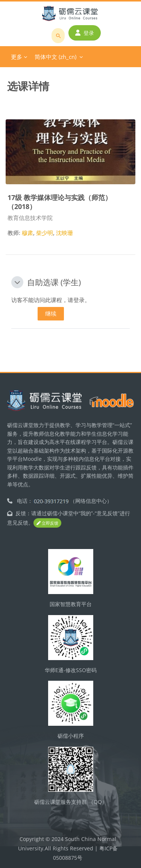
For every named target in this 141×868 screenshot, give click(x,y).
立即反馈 (47, 523)
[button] (17, 282)
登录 (85, 33)
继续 (51, 313)
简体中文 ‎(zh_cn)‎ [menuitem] (55, 57)
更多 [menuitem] (17, 57)
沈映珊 (64, 233)
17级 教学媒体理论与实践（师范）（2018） (60, 202)
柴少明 (45, 233)
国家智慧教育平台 (71, 604)
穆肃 (27, 233)
